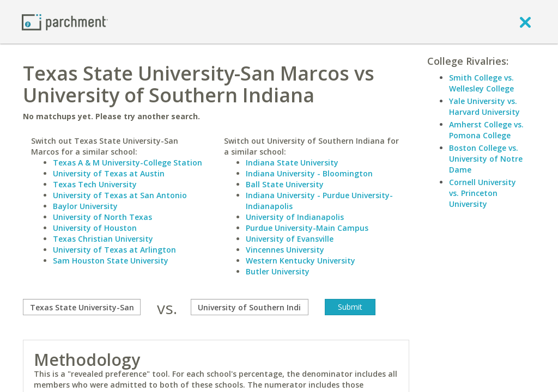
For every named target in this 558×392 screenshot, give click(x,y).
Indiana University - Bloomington (309, 173)
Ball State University (285, 184)
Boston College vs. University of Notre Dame (486, 159)
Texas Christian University (103, 239)
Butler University (278, 271)
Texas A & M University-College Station (128, 163)
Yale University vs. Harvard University (484, 106)
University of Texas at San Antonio (120, 195)
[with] (250, 307)
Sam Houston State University (111, 261)
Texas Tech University (95, 184)
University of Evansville (290, 239)
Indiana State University (292, 163)
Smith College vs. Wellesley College (481, 83)
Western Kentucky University (301, 261)
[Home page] (65, 22)
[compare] (82, 307)
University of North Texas (102, 217)
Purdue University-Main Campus (307, 228)
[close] (525, 22)
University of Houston (95, 228)
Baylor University (85, 206)
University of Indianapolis (295, 217)
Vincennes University (285, 250)
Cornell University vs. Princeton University (483, 193)
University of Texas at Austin (109, 173)
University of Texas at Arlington (114, 250)
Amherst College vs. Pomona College (486, 130)
